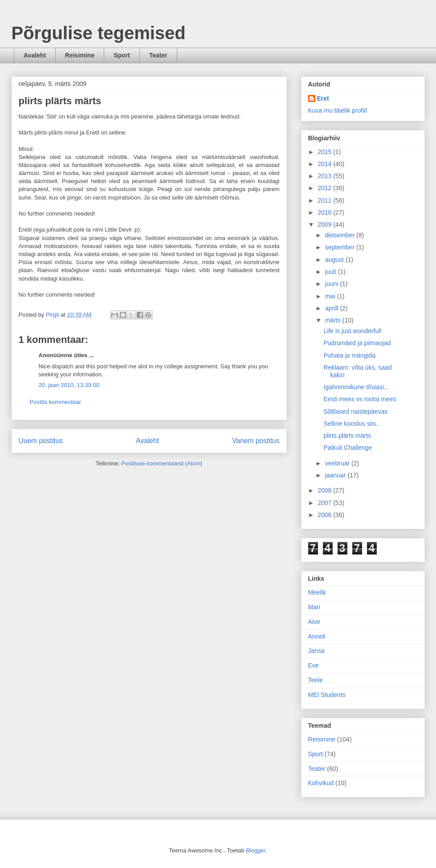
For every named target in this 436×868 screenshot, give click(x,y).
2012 (325, 188)
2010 (325, 212)
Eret (323, 98)
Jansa (316, 651)
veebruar (338, 463)
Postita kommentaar (56, 402)
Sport (122, 55)
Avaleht (35, 55)
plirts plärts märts (347, 436)
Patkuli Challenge (348, 448)
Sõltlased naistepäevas (355, 412)
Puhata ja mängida (349, 355)
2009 (325, 224)
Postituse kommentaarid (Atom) (162, 463)
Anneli (317, 636)
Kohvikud (321, 783)
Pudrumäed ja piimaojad (357, 343)
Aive (314, 622)
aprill (332, 308)
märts (334, 320)
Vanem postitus (256, 441)
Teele (316, 680)
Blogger (256, 850)
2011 (325, 200)
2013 (325, 176)
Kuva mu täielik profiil (338, 110)
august (335, 260)
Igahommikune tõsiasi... (356, 387)
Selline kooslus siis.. (351, 424)
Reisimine (80, 55)
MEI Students (327, 695)
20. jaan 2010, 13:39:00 (69, 385)
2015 (325, 152)
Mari (314, 607)
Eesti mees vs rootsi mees (360, 399)
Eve (314, 665)
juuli (332, 272)
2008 (325, 490)
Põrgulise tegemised (99, 33)
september (341, 247)
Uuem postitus (41, 441)
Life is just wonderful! (352, 331)
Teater (158, 55)
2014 (325, 164)
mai (331, 296)
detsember (341, 235)
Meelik (317, 592)
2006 (325, 515)
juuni (332, 284)
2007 (325, 503)
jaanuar (336, 475)
